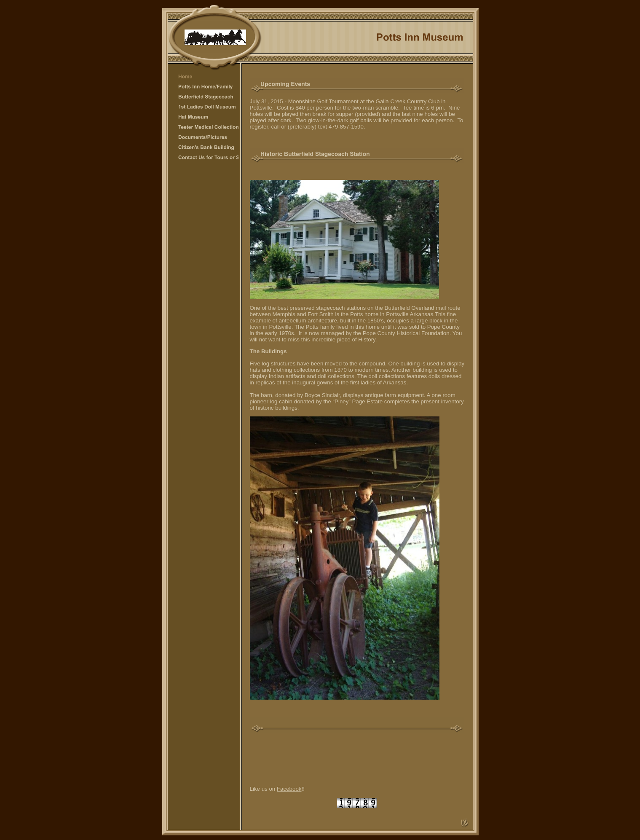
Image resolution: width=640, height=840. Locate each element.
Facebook (289, 789)
